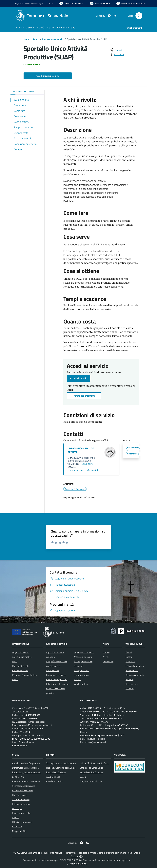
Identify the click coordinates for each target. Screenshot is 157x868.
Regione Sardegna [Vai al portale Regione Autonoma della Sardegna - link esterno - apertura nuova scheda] (29, 3)
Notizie (106, 652)
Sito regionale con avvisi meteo (61, 763)
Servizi (36, 39)
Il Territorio (130, 661)
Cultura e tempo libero (57, 679)
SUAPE (83, 777)
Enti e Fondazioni (20, 670)
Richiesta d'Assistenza (23, 790)
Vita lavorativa (81, 684)
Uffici (15, 661)
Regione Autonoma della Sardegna (63, 768)
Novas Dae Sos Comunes (91, 772)
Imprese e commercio (53, 39)
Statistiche (17, 827)
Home (26, 39)
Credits (15, 818)
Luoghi (129, 657)
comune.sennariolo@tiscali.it (83, 470)
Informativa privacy (21, 804)
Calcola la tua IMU (55, 781)
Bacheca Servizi (20, 795)
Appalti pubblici (53, 666)
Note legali (17, 808)
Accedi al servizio (79, 378)
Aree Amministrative (22, 657)
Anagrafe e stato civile (57, 661)
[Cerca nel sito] (139, 16)
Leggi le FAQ (18, 777)
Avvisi (106, 657)
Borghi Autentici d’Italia (91, 781)
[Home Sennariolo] (43, 16)
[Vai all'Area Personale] (131, 3)
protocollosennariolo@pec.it (31, 722)
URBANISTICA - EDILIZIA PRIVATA (81, 450)
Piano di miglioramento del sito (27, 772)
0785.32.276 (87, 464)
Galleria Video (132, 670)
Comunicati (108, 661)
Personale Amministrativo (24, 675)
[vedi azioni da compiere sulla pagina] (116, 54)
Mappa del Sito (19, 831)
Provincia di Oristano (56, 772)
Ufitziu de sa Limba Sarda (92, 768)
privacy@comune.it (96, 739)
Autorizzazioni (53, 670)
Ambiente (51, 657)
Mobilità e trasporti (83, 657)
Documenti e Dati (20, 666)
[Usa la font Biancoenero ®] (71, 3)
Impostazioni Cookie (22, 813)
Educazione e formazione (58, 684)
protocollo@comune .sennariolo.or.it (35, 725)
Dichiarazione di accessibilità (25, 768)
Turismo (78, 679)
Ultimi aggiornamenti (22, 822)
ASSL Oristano (53, 777)
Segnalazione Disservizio (24, 786)
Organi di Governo (21, 652)
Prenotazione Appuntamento (26, 781)
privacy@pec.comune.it (96, 742)
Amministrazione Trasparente (26, 763)
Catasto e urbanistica (56, 675)
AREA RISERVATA (77, 864)
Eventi (129, 652)
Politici (15, 679)
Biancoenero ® (90, 860)
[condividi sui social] (116, 50)
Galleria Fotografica (135, 666)
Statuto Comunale (21, 799)
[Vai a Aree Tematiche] (100, 3)
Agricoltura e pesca (55, 652)
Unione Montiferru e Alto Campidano (97, 763)
